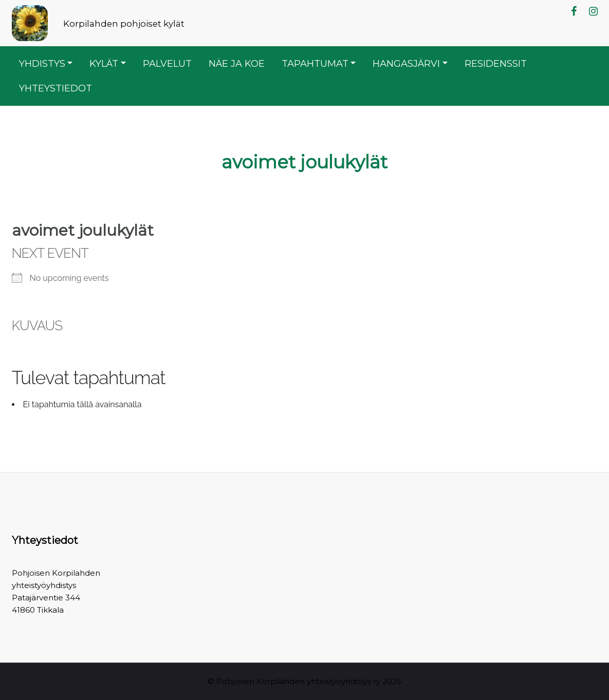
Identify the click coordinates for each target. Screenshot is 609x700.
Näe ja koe (237, 63)
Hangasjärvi (406, 63)
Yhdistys (42, 63)
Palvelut (167, 63)
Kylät (104, 63)
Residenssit (496, 63)
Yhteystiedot (56, 88)
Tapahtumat (315, 63)
